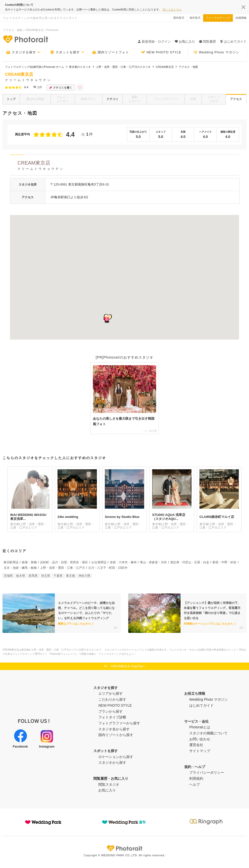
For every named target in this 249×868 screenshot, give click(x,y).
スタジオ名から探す (114, 729)
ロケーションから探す (116, 757)
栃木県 (21, 576)
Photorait (124, 848)
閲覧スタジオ (109, 784)
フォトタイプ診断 (112, 717)
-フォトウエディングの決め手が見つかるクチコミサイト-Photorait (25, 39)
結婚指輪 (241, 18)
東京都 (70, 576)
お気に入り (107, 790)
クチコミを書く (61, 88)
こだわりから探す (112, 699)
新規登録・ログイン (154, 42)
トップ (11, 99)
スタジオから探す (112, 763)
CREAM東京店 (128, 166)
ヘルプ (194, 784)
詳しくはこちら (172, 9)
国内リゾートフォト (111, 52)
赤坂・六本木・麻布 (123, 562)
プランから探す (111, 711)
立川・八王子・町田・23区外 (108, 568)
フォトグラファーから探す (119, 723)
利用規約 (196, 778)
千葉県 (58, 576)
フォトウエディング (218, 18)
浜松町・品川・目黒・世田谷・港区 (64, 562)
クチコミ (113, 99)
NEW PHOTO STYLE (161, 52)
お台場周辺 (99, 562)
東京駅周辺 (11, 562)
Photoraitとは (200, 727)
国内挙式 (179, 18)
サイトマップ (200, 751)
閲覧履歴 (207, 42)
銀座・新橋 (29, 562)
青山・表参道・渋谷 (153, 562)
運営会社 (196, 745)
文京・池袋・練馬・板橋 (20, 568)
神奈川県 (84, 576)
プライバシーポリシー (207, 772)
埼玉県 (46, 576)
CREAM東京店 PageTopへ (128, 666)
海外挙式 (195, 18)
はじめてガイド (233, 42)
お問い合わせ (200, 739)
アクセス (236, 99)
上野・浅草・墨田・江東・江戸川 (62, 568)
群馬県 (33, 576)
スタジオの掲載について (208, 733)
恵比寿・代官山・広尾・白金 (190, 562)
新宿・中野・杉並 (224, 562)
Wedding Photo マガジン (216, 52)
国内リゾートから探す (116, 735)
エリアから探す (111, 693)
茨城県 (8, 576)
